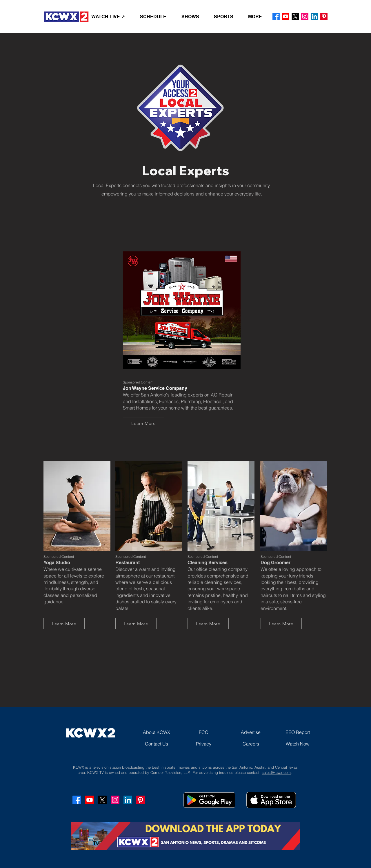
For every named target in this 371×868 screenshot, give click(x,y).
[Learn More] (143, 423)
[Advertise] (251, 732)
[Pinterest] (324, 16)
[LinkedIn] (314, 16)
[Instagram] (305, 16)
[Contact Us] (157, 744)
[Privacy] (203, 744)
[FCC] (203, 732)
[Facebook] (276, 16)
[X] (295, 16)
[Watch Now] (298, 744)
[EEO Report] (298, 732)
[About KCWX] (157, 732)
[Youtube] (286, 16)
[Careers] (251, 744)
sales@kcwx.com (276, 772)
